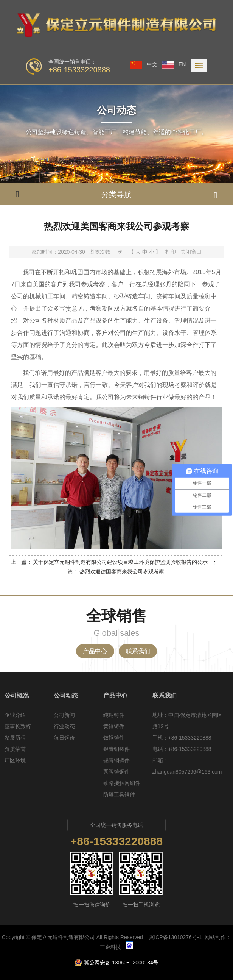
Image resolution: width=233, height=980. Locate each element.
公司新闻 (64, 715)
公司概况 (17, 695)
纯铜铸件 (114, 715)
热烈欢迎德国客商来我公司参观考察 (122, 571)
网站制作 (215, 937)
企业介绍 (15, 715)
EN (174, 64)
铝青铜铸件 (116, 749)
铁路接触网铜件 (122, 783)
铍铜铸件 (114, 738)
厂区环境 (15, 760)
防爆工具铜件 (119, 794)
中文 (144, 64)
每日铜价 (64, 738)
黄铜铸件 (114, 726)
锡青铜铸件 (116, 760)
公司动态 (66, 695)
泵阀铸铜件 (116, 772)
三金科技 (110, 947)
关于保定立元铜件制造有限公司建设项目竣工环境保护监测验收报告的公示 (120, 562)
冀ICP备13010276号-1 (175, 937)
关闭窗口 (191, 252)
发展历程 (15, 738)
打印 (171, 252)
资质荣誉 (15, 749)
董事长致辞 (18, 726)
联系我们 (138, 651)
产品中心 (95, 651)
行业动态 (64, 726)
